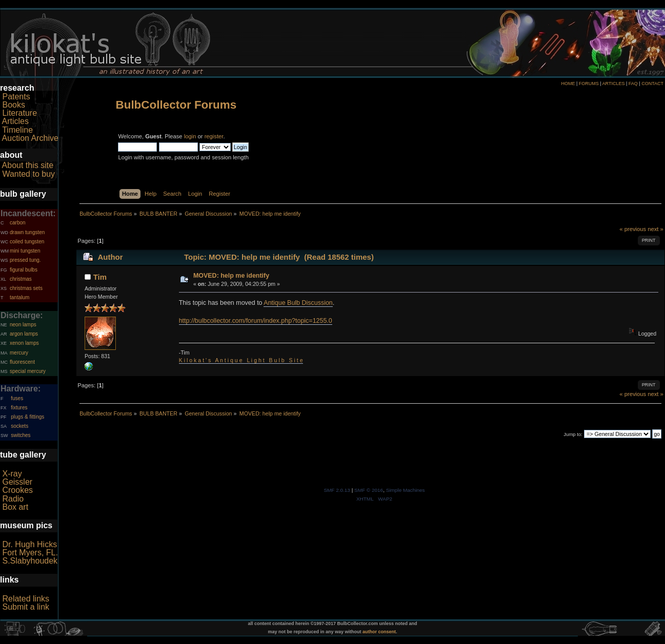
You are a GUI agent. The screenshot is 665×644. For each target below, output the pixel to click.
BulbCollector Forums (176, 105)
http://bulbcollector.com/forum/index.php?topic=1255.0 (256, 321)
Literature (19, 113)
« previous (633, 229)
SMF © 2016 (369, 490)
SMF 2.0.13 (337, 490)
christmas (21, 279)
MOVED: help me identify (231, 276)
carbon (18, 223)
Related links (26, 599)
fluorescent (22, 362)
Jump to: (573, 434)
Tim (100, 277)
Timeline (17, 130)
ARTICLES (614, 84)
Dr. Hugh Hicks (29, 544)
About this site (28, 165)
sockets (19, 426)
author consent (379, 632)
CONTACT (652, 84)
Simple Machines (406, 490)
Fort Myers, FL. (30, 553)
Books (13, 105)
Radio (13, 499)
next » (656, 229)
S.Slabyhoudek (30, 561)
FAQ (633, 84)
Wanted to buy (28, 174)
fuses (17, 398)
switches (21, 435)
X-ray (12, 474)
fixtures (19, 408)
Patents (16, 97)
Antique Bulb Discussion (298, 303)
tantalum (19, 297)
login (190, 136)
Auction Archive (30, 138)
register (214, 136)
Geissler (17, 482)
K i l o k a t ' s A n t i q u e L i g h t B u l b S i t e (241, 360)
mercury (19, 353)
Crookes (17, 490)
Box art (15, 507)
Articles (15, 121)
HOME (568, 84)
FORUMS (589, 84)
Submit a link (26, 607)
